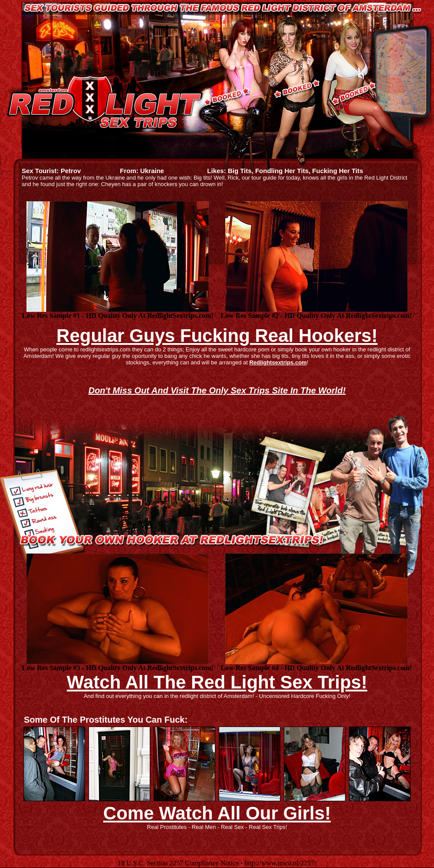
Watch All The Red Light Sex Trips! (217, 682)
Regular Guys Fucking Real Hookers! (217, 336)
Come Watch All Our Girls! (217, 813)
